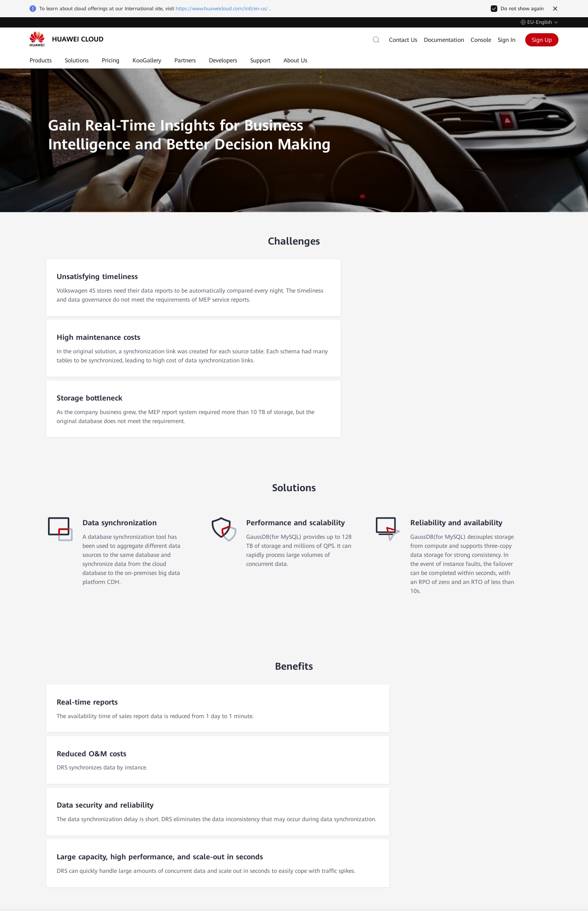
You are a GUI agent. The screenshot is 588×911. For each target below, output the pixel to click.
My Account (410, 809)
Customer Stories (143, 781)
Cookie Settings (433, 862)
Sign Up (542, 40)
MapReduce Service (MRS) (247, 823)
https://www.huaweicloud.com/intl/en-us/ (222, 9)
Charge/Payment (417, 767)
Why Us (132, 767)
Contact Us (403, 40)
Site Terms (501, 862)
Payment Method (418, 823)
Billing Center (413, 795)
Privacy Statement (538, 862)
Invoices (405, 781)
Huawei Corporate (511, 767)
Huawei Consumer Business (523, 795)
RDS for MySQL (233, 795)
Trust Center (137, 795)
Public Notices (327, 809)
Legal (128, 809)
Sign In (507, 40)
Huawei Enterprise (511, 781)
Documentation (444, 40)
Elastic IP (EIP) (232, 781)
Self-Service (48, 780)
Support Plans (327, 823)
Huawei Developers (512, 809)
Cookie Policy (470, 862)
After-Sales (47, 764)
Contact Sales (51, 747)
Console (481, 40)
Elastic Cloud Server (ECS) (247, 767)
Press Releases (140, 823)
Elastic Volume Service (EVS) (250, 809)
